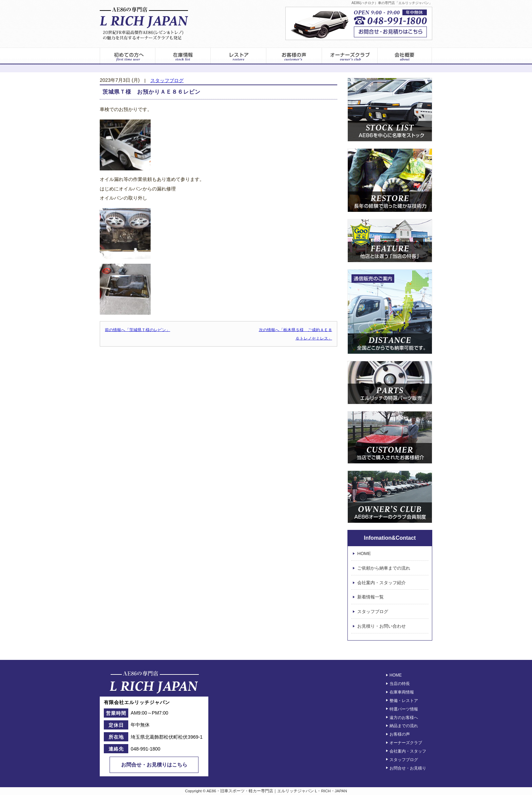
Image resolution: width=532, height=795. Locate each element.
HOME (364, 553)
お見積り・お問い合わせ (382, 626)
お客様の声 (294, 56)
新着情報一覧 (370, 597)
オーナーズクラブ (350, 56)
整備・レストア (404, 701)
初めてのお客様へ (127, 56)
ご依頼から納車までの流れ (384, 568)
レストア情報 (239, 56)
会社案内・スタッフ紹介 (382, 583)
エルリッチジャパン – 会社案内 (405, 56)
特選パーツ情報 (404, 709)
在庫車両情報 (402, 692)
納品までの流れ (404, 726)
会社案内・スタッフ (408, 751)
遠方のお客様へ (404, 717)
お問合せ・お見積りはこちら (154, 765)
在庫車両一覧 (183, 56)
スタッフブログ (167, 81)
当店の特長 (400, 684)
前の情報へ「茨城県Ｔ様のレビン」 (137, 330)
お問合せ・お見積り (408, 768)
